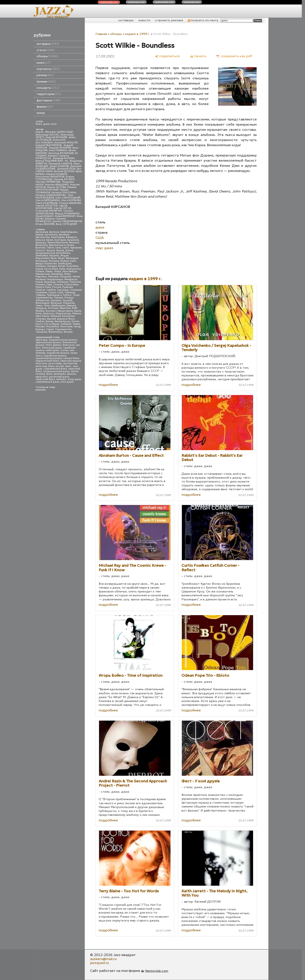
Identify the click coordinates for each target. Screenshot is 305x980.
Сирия (50, 329)
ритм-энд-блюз (45, 366)
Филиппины (55, 332)
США (60, 292)
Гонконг (40, 250)
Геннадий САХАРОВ (60, 164)
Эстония (53, 308)
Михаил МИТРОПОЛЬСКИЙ (56, 189)
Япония (68, 332)
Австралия (42, 232)
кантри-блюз (71, 358)
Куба (62, 269)
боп (38, 348)
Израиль (54, 256)
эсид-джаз (74, 379)
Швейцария (58, 306)
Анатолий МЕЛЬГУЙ (66, 143)
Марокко (41, 277)
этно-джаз (67, 382)
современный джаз (47, 382)
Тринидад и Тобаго (59, 295)
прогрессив (70, 363)
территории (49, 94)
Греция (51, 250)
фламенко (60, 374)
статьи (46, 50)
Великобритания (58, 243)
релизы (45, 75)
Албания (56, 316)
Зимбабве (42, 256)
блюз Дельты (53, 345)
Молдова (65, 277)
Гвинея (49, 321)
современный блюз (55, 369)
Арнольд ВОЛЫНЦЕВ (61, 153)
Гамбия (40, 321)
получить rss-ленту (203, 20)
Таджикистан (63, 329)
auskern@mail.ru (103, 959)
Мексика (53, 277)
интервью (48, 44)
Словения (41, 292)
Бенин (50, 240)
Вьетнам (40, 248)
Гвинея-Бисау (62, 321)
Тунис (76, 295)
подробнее (108, 385)
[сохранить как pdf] (234, 56)
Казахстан (51, 264)
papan (39, 132)
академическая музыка (63, 340)
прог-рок (41, 363)
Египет (75, 321)
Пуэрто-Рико (43, 287)
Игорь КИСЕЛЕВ (45, 224)
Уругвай (67, 300)
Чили (47, 306)
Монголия (66, 327)
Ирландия (72, 258)
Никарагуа (71, 279)
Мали (67, 274)
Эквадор (41, 308)
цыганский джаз (59, 377)
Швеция (71, 306)
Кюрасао (49, 313)
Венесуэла (42, 245)
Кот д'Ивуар (52, 324)
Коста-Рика (51, 269)
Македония (43, 274)
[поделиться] (167, 56)
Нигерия (41, 279)
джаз (47, 124)
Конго (39, 324)
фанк (49, 374)
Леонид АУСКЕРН (64, 179)
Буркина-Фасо (66, 319)
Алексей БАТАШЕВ (57, 137)
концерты (48, 88)
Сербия (51, 290)
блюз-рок (68, 345)
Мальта (77, 313)
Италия (65, 261)
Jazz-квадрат (57, 16)
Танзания (41, 332)
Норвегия (62, 282)
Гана (58, 248)
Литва (57, 271)
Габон (50, 248)
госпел (64, 350)
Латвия (40, 271)
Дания (69, 250)
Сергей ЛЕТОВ (62, 208)
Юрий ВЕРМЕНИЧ (65, 216)
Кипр (39, 313)
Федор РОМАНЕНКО (67, 214)
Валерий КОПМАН (64, 158)
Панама (40, 285)
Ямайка (40, 311)
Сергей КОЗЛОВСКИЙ (51, 207)
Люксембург (70, 271)
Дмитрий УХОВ (66, 169)
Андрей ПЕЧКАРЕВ (60, 148)
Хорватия (69, 303)
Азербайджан (69, 232)
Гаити (66, 248)
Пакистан (75, 282)
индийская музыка (55, 356)
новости (144, 20)
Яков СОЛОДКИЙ (66, 224)
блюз (39, 124)
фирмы (45, 107)
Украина (56, 300)
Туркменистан (44, 298)
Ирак (54, 258)
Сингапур (63, 290)
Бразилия (73, 240)
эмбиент (61, 379)
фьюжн (72, 374)
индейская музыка (58, 353)
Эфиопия (65, 308)
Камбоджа (65, 264)
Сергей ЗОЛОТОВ (46, 206)
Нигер (77, 327)
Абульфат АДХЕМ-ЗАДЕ (59, 132)
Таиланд (70, 292)
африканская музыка (48, 342)
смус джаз (104, 248)
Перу (49, 285)
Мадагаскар (63, 313)
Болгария (60, 240)
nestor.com (109, 2)
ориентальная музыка (49, 358)
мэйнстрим (52, 350)
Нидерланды (55, 279)
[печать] (198, 56)
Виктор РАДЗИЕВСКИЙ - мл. (52, 161)
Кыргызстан (74, 269)
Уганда (69, 298)
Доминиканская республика (53, 253)
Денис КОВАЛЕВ (59, 166)
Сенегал (40, 290)
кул (78, 345)
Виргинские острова (62, 245)
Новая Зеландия (45, 282)
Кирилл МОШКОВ (57, 174)
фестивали (48, 100)
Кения (78, 311)
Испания (54, 261)
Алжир (39, 235)
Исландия (42, 261)
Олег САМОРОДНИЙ (68, 198)
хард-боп (42, 377)
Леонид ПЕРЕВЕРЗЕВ (48, 182)
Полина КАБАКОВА (70, 203)
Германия (76, 248)
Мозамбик (52, 327)
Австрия (54, 232)
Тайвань (41, 295)
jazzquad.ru (100, 963)
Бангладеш (58, 237)
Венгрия (74, 243)
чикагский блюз (45, 379)
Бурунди (41, 243)
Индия (65, 256)
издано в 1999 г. (138, 34)
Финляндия (42, 303)
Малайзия (57, 274)
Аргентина (51, 235)
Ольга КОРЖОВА (71, 200)
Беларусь (71, 237)
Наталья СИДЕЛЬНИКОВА (51, 195)
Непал (76, 277)
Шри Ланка (42, 316)
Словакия (76, 290)
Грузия (60, 250)
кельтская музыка (71, 361)
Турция (58, 298)
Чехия (39, 306)
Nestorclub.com (157, 971)
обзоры (47, 56)
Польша (58, 285)
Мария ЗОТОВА (57, 187)
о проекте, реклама (169, 20)
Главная (101, 34)
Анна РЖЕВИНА (58, 150)
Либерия (66, 324)
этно (54, 124)
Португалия (71, 285)
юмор (41, 113)
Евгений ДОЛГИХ (64, 171)
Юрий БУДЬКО (45, 216)
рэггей (60, 366)
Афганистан (43, 237)
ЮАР (74, 308)
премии (46, 82)
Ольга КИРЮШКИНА (48, 200)
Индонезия (42, 258)
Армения (64, 235)
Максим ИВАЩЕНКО (57, 185)
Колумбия (72, 266)
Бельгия (40, 240)
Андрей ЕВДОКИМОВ (49, 145)
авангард (42, 340)
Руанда (40, 329)
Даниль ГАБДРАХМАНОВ (67, 221)
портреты (48, 69)
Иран (61, 258)
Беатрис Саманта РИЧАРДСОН (52, 157)
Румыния (68, 287)
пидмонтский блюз (47, 361)
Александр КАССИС (47, 135)
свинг (68, 366)
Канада (52, 266)
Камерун (41, 266)
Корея (39, 269)
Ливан (49, 271)
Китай (62, 266)
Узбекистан (42, 300)
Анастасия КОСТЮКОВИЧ (50, 141)
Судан (52, 292)
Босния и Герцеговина (59, 311)
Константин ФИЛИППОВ (50, 177)
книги (44, 63)
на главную (126, 20)
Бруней (51, 319)
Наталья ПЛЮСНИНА (64, 193)
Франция (56, 303)
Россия (57, 287)
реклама (41, 390)
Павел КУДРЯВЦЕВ (47, 203)
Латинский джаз (52, 348)
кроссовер (55, 363)
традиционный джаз (56, 371)
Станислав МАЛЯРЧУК (49, 211)
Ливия (76, 324)
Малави (40, 327)
